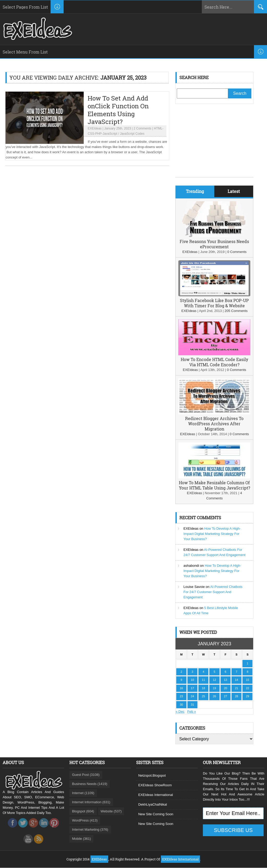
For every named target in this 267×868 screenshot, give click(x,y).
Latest (234, 191)
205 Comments (236, 311)
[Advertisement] (214, 144)
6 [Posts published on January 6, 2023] (226, 672)
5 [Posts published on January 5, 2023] (214, 672)
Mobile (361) (81, 839)
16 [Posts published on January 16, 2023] (181, 688)
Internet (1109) (83, 793)
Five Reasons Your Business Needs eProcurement (214, 244)
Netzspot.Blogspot (152, 775)
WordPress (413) (85, 820)
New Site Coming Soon (156, 814)
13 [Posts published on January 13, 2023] (226, 680)
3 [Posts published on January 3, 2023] (192, 672)
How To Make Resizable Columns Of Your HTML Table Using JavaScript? (214, 485)
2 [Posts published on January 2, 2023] (181, 672)
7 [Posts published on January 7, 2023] (236, 672)
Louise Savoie (194, 587)
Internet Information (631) (91, 802)
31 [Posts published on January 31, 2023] (192, 705)
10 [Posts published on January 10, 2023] (192, 680)
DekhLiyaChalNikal (153, 804)
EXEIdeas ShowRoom (155, 785)
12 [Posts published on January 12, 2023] (214, 680)
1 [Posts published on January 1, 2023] (247, 663)
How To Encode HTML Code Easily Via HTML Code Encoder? (214, 362)
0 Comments (237, 252)
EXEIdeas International (156, 795)
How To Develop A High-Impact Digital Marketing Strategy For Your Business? (212, 534)
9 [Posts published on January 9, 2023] (181, 680)
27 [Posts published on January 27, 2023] (226, 696)
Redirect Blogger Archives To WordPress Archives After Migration (214, 424)
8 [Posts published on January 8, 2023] (247, 672)
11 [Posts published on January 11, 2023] (203, 680)
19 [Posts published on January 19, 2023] (214, 688)
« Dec (180, 711)
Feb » (192, 711)
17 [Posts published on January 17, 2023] (192, 688)
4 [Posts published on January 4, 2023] (203, 672)
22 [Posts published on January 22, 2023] (247, 688)
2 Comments (142, 128)
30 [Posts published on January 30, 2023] (181, 705)
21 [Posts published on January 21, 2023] (236, 688)
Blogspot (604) (83, 811)
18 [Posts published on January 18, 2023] (203, 688)
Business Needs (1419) (90, 784)
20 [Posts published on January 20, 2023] (226, 688)
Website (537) (111, 811)
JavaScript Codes (132, 134)
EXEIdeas (95, 128)
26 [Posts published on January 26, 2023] (214, 696)
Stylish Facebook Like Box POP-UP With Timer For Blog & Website (214, 303)
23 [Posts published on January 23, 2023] (181, 696)
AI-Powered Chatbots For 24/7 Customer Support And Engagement (213, 592)
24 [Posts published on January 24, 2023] (192, 696)
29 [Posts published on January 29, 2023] (247, 696)
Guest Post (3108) (86, 775)
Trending (195, 191)
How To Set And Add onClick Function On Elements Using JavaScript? (118, 110)
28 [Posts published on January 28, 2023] (236, 696)
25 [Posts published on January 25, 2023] (203, 696)
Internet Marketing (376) (90, 829)
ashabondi (191, 566)
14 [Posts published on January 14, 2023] (236, 680)
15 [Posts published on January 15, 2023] (247, 680)
